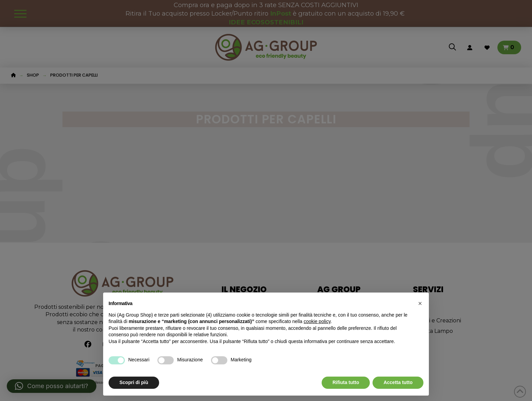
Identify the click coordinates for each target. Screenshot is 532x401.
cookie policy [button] (317, 321)
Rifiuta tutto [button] (346, 382)
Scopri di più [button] (134, 382)
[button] (420, 303)
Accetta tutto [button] (398, 382)
